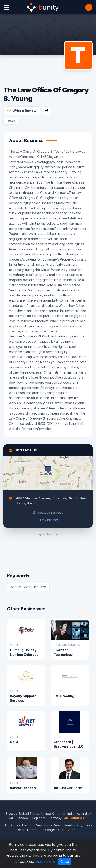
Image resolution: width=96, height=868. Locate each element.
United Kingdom (53, 814)
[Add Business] (89, 7)
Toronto (32, 830)
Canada (22, 818)
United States (29, 814)
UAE (11, 818)
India (71, 814)
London (28, 825)
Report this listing (48, 534)
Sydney (84, 825)
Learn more (45, 861)
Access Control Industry (28, 587)
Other (11, 121)
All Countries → (76, 818)
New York (43, 825)
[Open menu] (6, 7)
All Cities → (70, 830)
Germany (55, 818)
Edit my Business (48, 520)
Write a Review (22, 111)
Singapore (38, 818)
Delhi (20, 830)
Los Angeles (50, 830)
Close (65, 862)
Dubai (57, 825)
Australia (83, 814)
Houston (70, 825)
